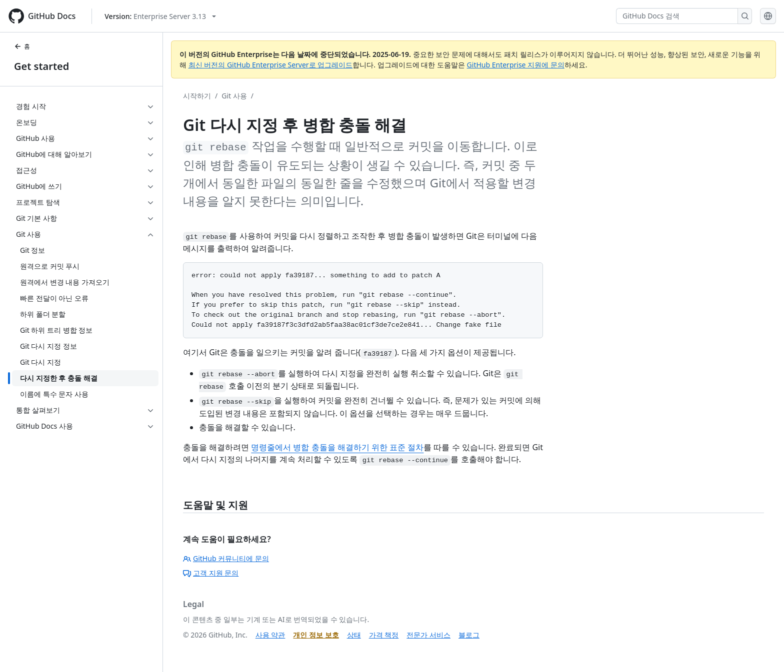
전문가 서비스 (428, 635)
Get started (41, 66)
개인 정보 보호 (316, 635)
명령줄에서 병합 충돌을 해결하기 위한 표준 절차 (337, 447)
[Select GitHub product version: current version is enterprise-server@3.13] (160, 16)
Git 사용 (234, 96)
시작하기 (197, 96)
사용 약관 (270, 635)
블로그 (469, 635)
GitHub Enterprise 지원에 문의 (516, 65)
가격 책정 (384, 635)
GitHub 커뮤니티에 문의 (226, 558)
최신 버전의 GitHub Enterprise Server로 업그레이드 (271, 65)
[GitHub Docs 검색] (677, 16)
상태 (354, 635)
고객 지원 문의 (211, 573)
